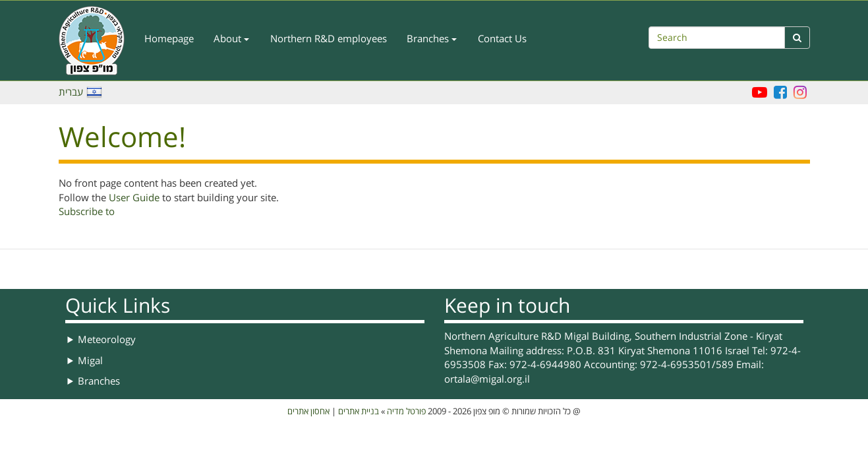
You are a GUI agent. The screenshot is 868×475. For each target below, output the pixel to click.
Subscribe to (87, 212)
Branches (432, 39)
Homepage (169, 39)
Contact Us (502, 39)
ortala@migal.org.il (487, 379)
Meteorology (107, 340)
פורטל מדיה (406, 412)
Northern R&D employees (329, 39)
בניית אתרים (359, 412)
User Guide (134, 198)
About (231, 39)
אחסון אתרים (308, 412)
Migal (90, 361)
